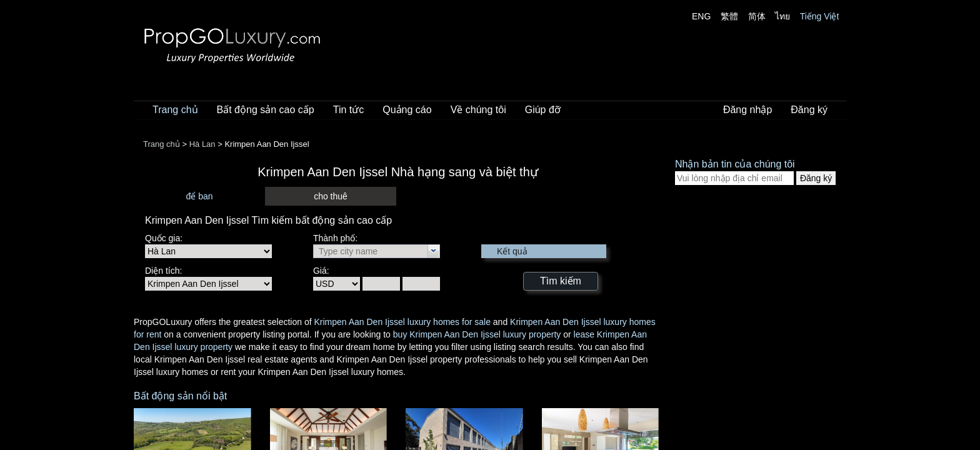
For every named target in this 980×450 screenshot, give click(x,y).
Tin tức (349, 110)
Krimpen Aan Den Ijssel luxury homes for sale (402, 322)
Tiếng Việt (820, 16)
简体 (757, 16)
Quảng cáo (407, 110)
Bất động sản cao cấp (266, 110)
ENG (701, 16)
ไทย (782, 16)
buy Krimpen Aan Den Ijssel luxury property (477, 334)
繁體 (729, 16)
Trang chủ (175, 110)
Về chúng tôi (478, 110)
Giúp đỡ (543, 110)
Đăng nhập (747, 110)
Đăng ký (809, 110)
